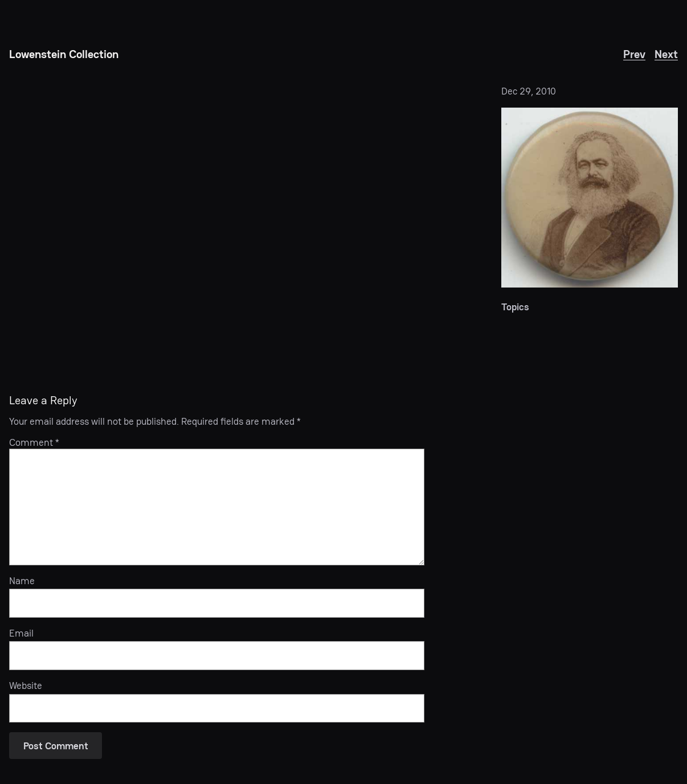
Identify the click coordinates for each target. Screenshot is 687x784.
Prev (634, 54)
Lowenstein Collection (64, 54)
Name (22, 581)
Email (21, 633)
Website (26, 686)
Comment (34, 442)
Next (666, 54)
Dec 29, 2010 (529, 91)
